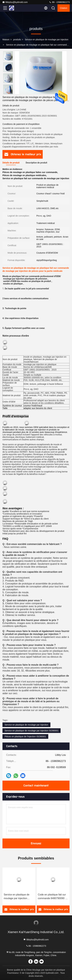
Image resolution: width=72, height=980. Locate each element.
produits (17, 40)
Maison (6, 40)
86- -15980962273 (59, 2)
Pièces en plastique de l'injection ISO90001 (25, 736)
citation (64, 8)
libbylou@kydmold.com (15, 2)
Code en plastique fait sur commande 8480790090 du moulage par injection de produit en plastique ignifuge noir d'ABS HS (53, 897)
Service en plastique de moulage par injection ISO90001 (32, 731)
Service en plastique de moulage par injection (47, 40)
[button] (9, 93)
